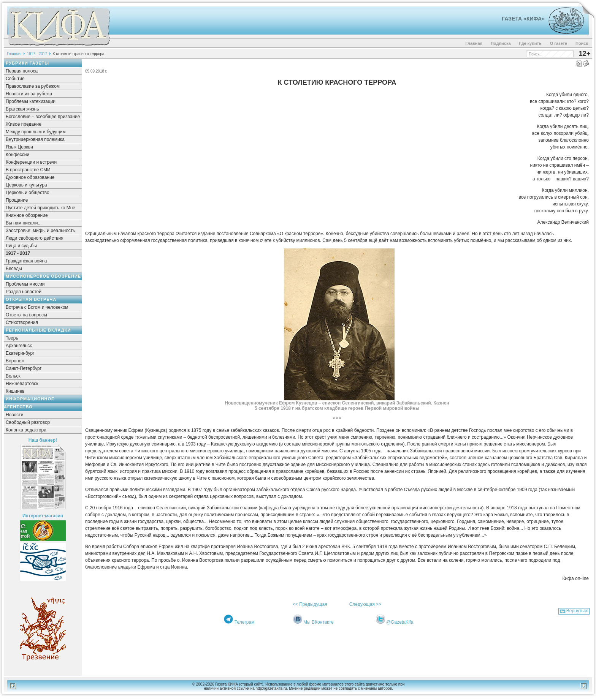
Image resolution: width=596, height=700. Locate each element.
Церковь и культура (26, 185)
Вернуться (577, 611)
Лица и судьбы (21, 246)
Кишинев (15, 391)
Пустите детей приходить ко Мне (40, 208)
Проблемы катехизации (31, 101)
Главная (474, 43)
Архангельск (19, 346)
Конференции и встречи (31, 162)
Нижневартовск (22, 384)
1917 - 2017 (37, 54)
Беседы (14, 269)
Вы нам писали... (24, 223)
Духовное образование (30, 177)
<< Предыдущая (310, 604)
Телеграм (245, 622)
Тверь (12, 338)
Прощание (17, 200)
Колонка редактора (26, 430)
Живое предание (24, 124)
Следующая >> (365, 604)
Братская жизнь (22, 109)
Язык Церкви (19, 147)
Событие (15, 79)
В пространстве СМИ (28, 170)
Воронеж (15, 361)
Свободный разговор (28, 422)
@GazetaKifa (400, 622)
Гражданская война (26, 261)
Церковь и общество (28, 193)
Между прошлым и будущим (36, 132)
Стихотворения (22, 322)
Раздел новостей (24, 292)
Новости (14, 415)
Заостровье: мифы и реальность (40, 231)
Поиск (582, 43)
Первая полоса (22, 71)
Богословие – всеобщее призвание (43, 117)
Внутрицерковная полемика (35, 139)
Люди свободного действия (35, 238)
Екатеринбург (20, 353)
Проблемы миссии (25, 284)
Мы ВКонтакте (319, 622)
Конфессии (17, 155)
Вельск (13, 376)
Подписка (501, 43)
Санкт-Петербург (24, 368)
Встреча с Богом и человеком (37, 307)
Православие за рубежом (33, 86)
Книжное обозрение (27, 215)
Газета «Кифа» (523, 19)
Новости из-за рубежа (29, 94)
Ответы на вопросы (26, 315)
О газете (559, 43)
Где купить (530, 43)
